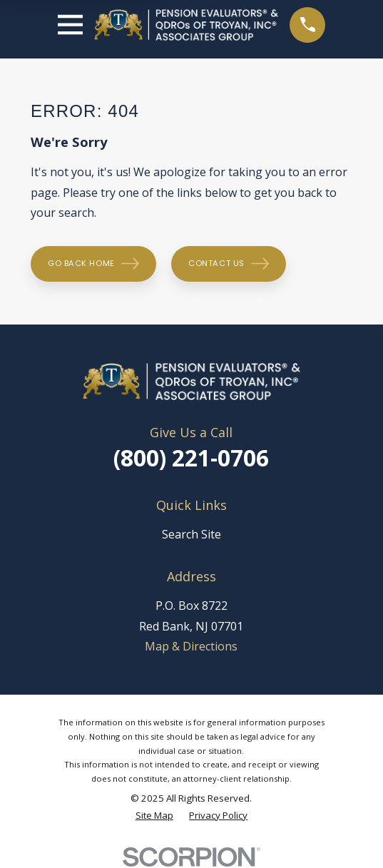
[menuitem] (154, 816)
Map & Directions (191, 646)
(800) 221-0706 (191, 458)
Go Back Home (93, 264)
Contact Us (229, 264)
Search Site (191, 534)
